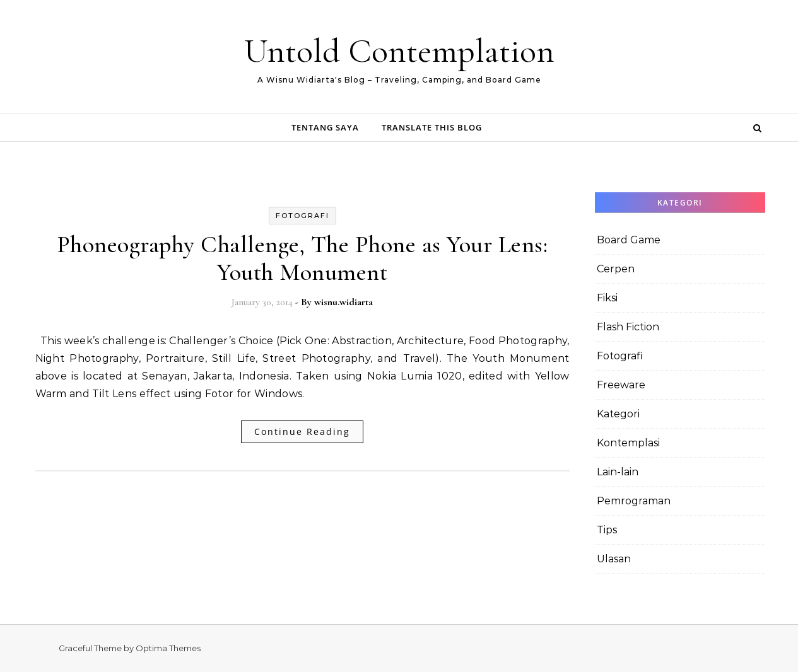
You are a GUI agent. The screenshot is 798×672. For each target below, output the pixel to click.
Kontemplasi (628, 443)
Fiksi (607, 298)
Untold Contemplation (399, 51)
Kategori (618, 414)
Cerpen (616, 269)
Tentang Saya (325, 127)
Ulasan (614, 559)
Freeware (621, 385)
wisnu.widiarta (343, 302)
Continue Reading (302, 432)
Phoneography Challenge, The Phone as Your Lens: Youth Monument (302, 258)
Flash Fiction (628, 327)
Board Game (629, 240)
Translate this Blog (432, 127)
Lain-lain (618, 472)
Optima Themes (168, 648)
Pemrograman (634, 501)
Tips (607, 530)
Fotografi (302, 216)
